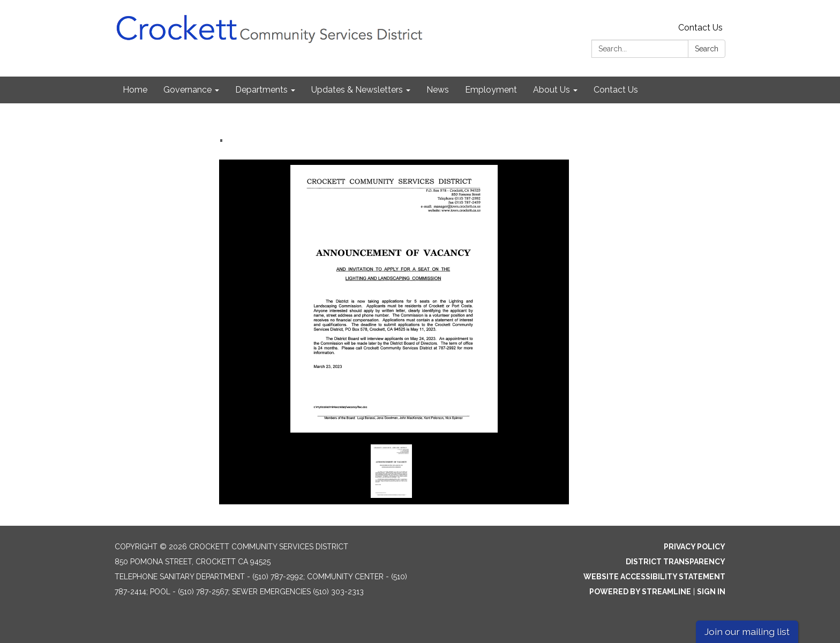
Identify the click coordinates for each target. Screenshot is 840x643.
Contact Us (700, 28)
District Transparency (676, 562)
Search (707, 49)
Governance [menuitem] (187, 90)
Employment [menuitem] (491, 90)
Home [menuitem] (135, 90)
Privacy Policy (695, 547)
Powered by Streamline (640, 592)
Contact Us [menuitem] (616, 90)
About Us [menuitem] (552, 90)
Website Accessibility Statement (654, 577)
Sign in (711, 592)
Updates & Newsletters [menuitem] (357, 90)
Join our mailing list (747, 631)
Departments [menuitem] (261, 90)
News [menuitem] (438, 90)
